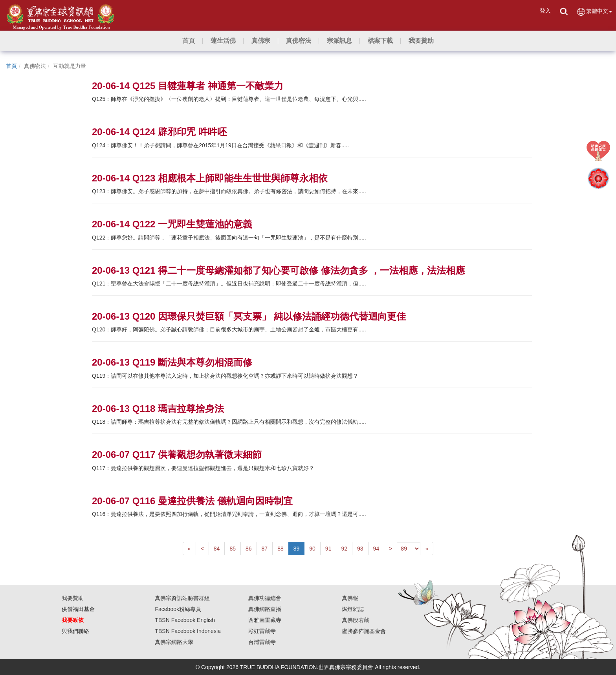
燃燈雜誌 (353, 609)
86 (249, 549)
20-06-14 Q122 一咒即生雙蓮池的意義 (172, 224)
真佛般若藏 (356, 620)
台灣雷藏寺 (262, 642)
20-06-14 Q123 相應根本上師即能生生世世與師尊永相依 (210, 178)
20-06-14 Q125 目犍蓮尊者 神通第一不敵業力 (188, 86)
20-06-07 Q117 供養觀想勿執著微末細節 (177, 455)
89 (297, 549)
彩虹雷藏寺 (262, 631)
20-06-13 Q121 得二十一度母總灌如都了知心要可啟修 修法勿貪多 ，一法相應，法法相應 (278, 270)
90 (312, 549)
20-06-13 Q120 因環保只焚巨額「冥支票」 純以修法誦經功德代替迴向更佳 (249, 316)
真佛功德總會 (265, 598)
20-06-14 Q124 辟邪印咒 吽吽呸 (159, 132)
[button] (223, 41)
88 (280, 549)
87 (265, 549)
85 (233, 549)
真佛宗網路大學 (174, 642)
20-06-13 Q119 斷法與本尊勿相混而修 (172, 362)
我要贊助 (73, 598)
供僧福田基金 (78, 609)
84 (217, 549)
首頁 (11, 66)
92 (344, 549)
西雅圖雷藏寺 (265, 620)
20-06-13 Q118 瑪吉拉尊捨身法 (158, 409)
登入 (545, 11)
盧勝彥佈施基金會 (364, 631)
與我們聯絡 (75, 631)
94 (376, 549)
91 (328, 549)
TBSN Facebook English (185, 620)
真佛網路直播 (265, 609)
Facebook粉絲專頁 (178, 609)
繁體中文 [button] (594, 12)
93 (360, 549)
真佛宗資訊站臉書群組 (182, 598)
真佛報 (350, 598)
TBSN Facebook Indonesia (188, 631)
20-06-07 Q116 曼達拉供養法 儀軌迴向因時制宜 (192, 501)
